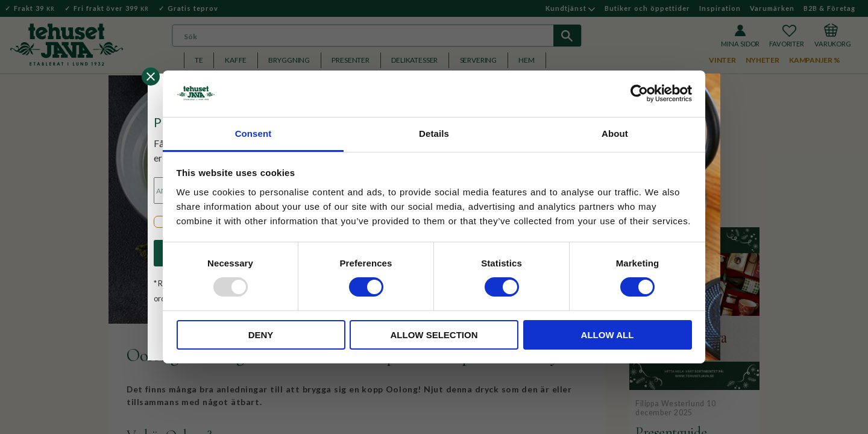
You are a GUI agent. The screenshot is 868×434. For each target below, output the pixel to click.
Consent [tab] (253, 134)
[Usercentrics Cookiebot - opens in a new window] (639, 93)
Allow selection (434, 335)
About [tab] (615, 134)
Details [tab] (434, 134)
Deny (261, 335)
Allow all (608, 335)
